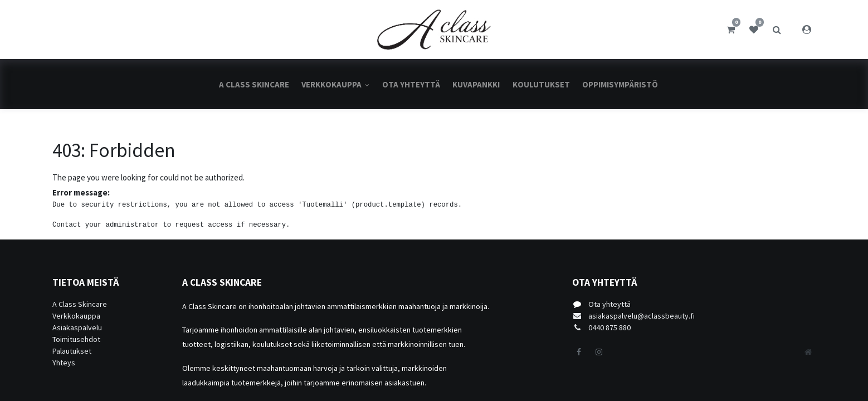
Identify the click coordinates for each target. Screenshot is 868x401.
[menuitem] (254, 84)
